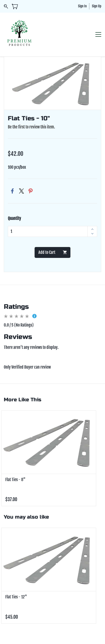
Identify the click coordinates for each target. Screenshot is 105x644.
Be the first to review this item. (31, 127)
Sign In (82, 6)
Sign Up (97, 6)
